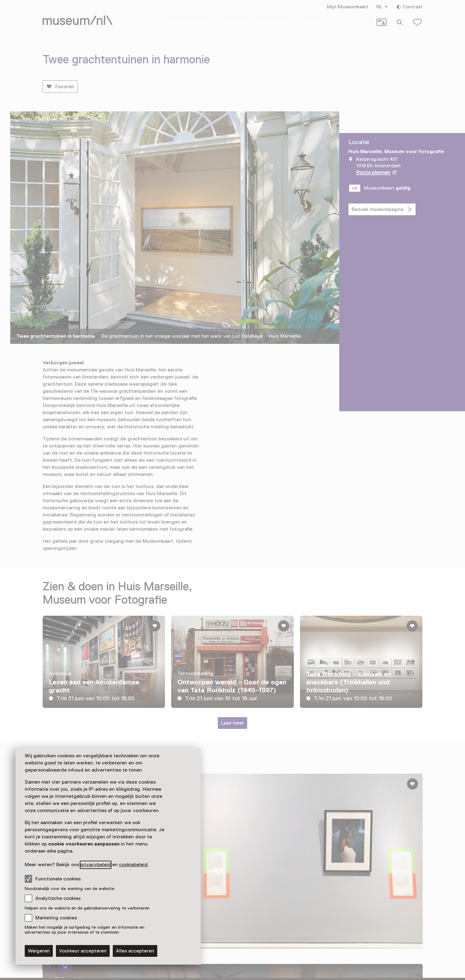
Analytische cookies (58, 898)
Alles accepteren (135, 951)
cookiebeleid (133, 865)
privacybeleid (96, 865)
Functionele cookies (53, 879)
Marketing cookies (56, 918)
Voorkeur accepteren (83, 951)
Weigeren (39, 951)
